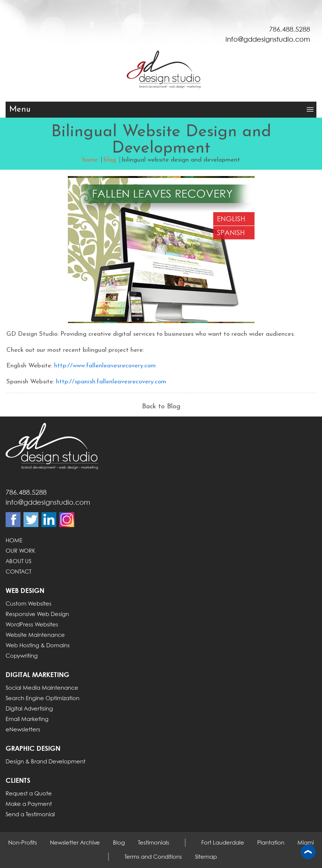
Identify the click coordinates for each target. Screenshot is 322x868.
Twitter (31, 520)
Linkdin (49, 520)
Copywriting (22, 656)
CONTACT (18, 572)
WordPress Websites (32, 625)
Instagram (67, 520)
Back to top (308, 852)
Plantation (271, 843)
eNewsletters (23, 730)
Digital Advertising (29, 709)
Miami (306, 843)
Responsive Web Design (37, 615)
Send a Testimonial (30, 815)
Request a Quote (29, 794)
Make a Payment (29, 804)
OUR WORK (20, 551)
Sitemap (206, 857)
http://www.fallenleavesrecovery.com (105, 366)
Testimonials (154, 843)
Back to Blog (161, 407)
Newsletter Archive (75, 843)
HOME (14, 541)
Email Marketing (27, 719)
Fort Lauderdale (223, 843)
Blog (119, 843)
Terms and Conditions (153, 857)
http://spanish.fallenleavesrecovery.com (111, 382)
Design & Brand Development (45, 762)
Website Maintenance (35, 635)
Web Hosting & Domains (38, 646)
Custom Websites (29, 604)
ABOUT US (18, 562)
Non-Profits (23, 843)
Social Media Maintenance (42, 688)
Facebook (13, 520)
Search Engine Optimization (42, 699)
